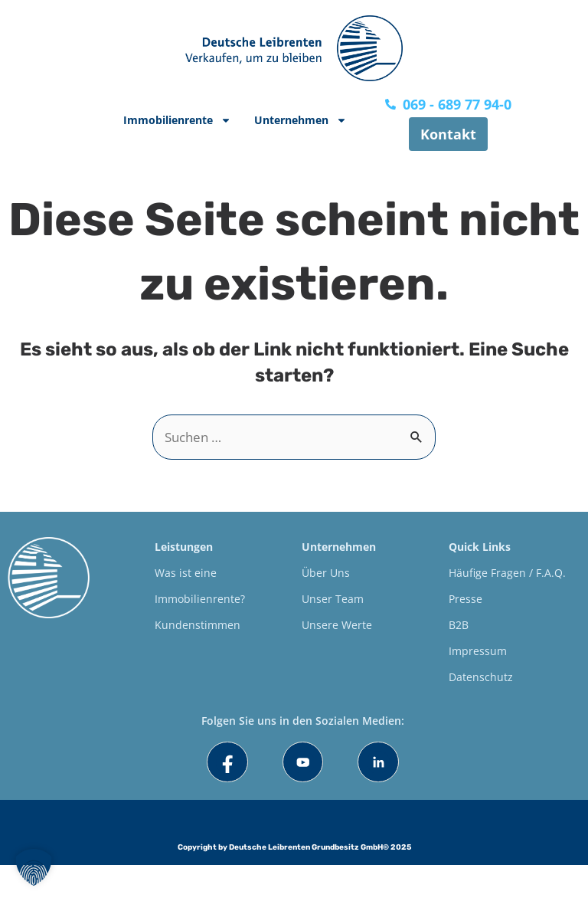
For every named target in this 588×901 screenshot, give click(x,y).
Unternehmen (301, 120)
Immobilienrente (177, 120)
